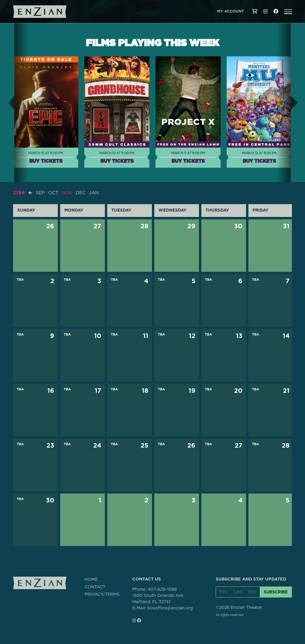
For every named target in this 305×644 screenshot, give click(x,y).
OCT (54, 193)
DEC (83, 193)
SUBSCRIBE (276, 592)
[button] (288, 12)
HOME (91, 579)
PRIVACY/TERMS (102, 594)
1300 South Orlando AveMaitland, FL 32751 (158, 599)
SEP (41, 193)
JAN (97, 193)
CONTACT (95, 587)
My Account (231, 11)
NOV (69, 193)
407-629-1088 (162, 589)
